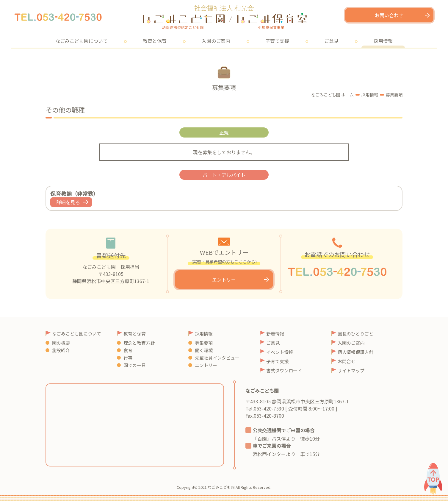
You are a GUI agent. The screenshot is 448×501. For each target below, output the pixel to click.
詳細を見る (68, 202)
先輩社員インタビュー (217, 358)
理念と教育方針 (139, 343)
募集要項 (204, 343)
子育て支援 (277, 41)
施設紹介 (61, 350)
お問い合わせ (389, 15)
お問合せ (347, 361)
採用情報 (383, 41)
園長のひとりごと (355, 334)
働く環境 (204, 350)
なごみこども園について (82, 41)
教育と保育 (155, 41)
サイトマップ (351, 370)
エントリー (224, 280)
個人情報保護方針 (355, 352)
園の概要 (61, 343)
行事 (128, 358)
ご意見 (331, 41)
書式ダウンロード (284, 370)
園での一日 (135, 365)
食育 (128, 350)
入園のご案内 (216, 41)
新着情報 (275, 334)
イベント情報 (280, 352)
